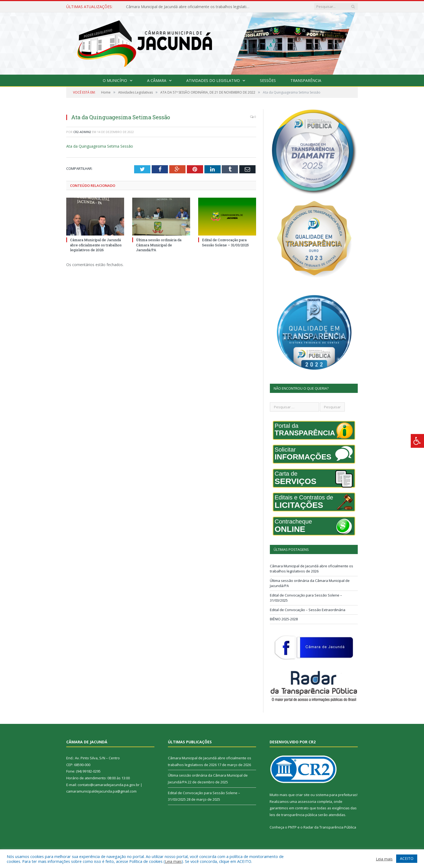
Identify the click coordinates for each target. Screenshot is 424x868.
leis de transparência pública (293, 815)
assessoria (307, 801)
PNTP (292, 827)
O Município (115, 80)
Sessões (268, 80)
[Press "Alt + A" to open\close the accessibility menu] (417, 441)
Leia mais (173, 861)
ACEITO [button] (407, 858)
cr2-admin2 (82, 132)
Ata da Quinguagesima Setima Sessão (100, 146)
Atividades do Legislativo (213, 80)
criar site (303, 795)
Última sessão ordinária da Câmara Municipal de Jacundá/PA (159, 245)
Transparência (306, 80)
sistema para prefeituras (336, 795)
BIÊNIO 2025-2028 (284, 619)
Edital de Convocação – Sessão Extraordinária (308, 610)
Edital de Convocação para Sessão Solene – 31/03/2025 (225, 242)
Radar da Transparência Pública (330, 827)
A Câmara (157, 80)
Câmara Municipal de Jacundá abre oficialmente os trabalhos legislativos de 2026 (188, 7)
